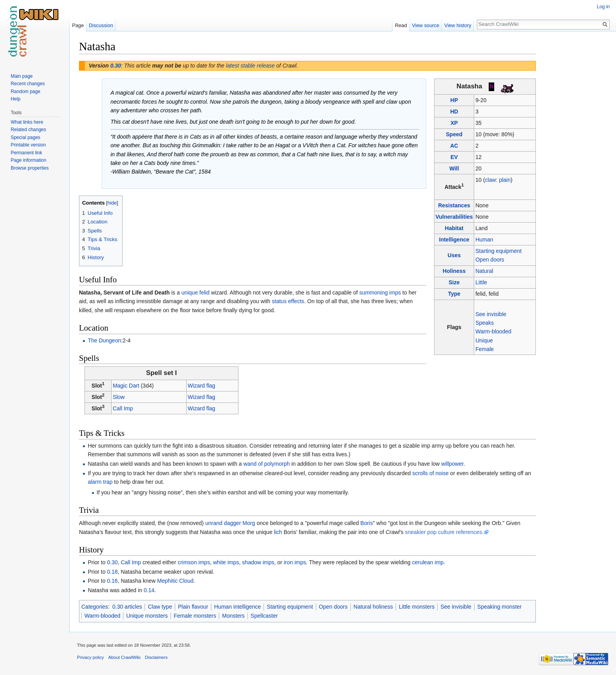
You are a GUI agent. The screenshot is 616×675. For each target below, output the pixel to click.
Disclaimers (156, 657)
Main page (22, 76)
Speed (454, 134)
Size (454, 282)
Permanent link (26, 153)
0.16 (112, 581)
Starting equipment (499, 251)
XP (454, 123)
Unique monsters (147, 616)
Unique (484, 340)
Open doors (490, 260)
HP (454, 100)
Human (484, 240)
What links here (27, 122)
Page (78, 25)
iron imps (295, 562)
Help (16, 99)
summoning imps (380, 293)
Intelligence (454, 240)
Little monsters (417, 607)
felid (205, 293)
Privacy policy (90, 657)
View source (426, 25)
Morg (249, 523)
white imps (226, 562)
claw (490, 180)
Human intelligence (237, 607)
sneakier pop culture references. (444, 532)
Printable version (28, 145)
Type (454, 294)
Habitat (454, 228)
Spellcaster (264, 616)
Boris (367, 523)
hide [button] (112, 203)
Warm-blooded (493, 331)
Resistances (454, 205)
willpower (452, 464)
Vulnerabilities (454, 217)
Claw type (160, 607)
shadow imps (258, 562)
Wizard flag (202, 386)
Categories (95, 607)
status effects (288, 301)
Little (481, 282)
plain (505, 180)
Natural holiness (373, 607)
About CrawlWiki (125, 657)
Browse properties (30, 168)
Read (401, 25)
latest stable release (250, 66)
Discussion (101, 25)
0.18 (112, 572)
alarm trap (100, 482)
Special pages (25, 137)
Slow (119, 397)
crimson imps (194, 562)
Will (454, 168)
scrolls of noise (430, 473)
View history (458, 25)
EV (454, 157)
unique (190, 293)
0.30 (116, 66)
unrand (214, 523)
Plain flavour (193, 607)
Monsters (233, 616)
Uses (454, 255)
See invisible (491, 314)
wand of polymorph (267, 464)
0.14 (149, 590)
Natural (484, 271)
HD (454, 112)
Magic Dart (126, 386)
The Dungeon (104, 340)
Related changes (28, 130)
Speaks (485, 323)
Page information (28, 160)
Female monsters (195, 616)
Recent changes (28, 84)
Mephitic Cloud (175, 581)
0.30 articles (127, 607)
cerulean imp (428, 562)
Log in (603, 7)
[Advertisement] (575, 157)
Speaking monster (500, 607)
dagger (233, 523)
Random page (25, 91)
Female (485, 349)
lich (278, 532)
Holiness (454, 271)
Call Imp (123, 408)
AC (454, 146)
